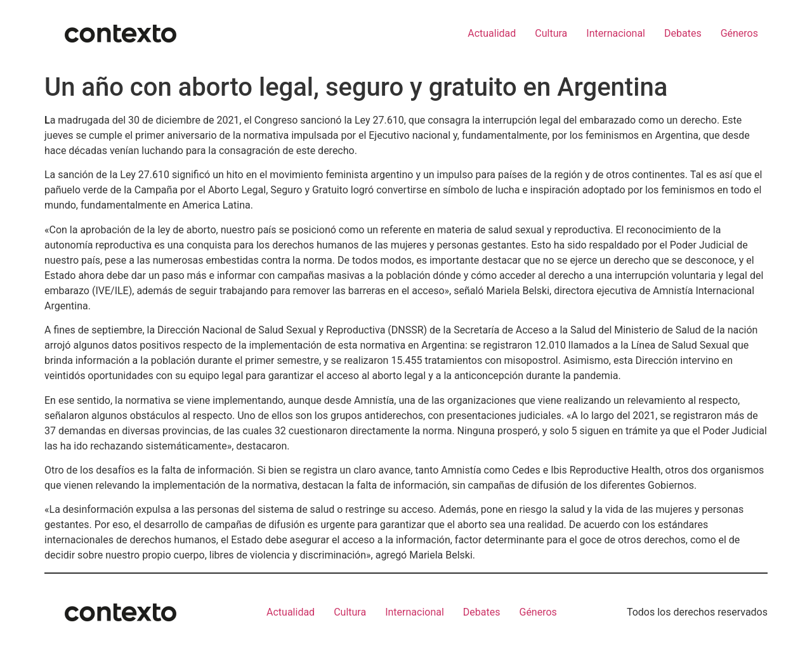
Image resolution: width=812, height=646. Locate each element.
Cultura (551, 33)
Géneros (739, 33)
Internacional (616, 33)
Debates (683, 33)
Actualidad (492, 33)
